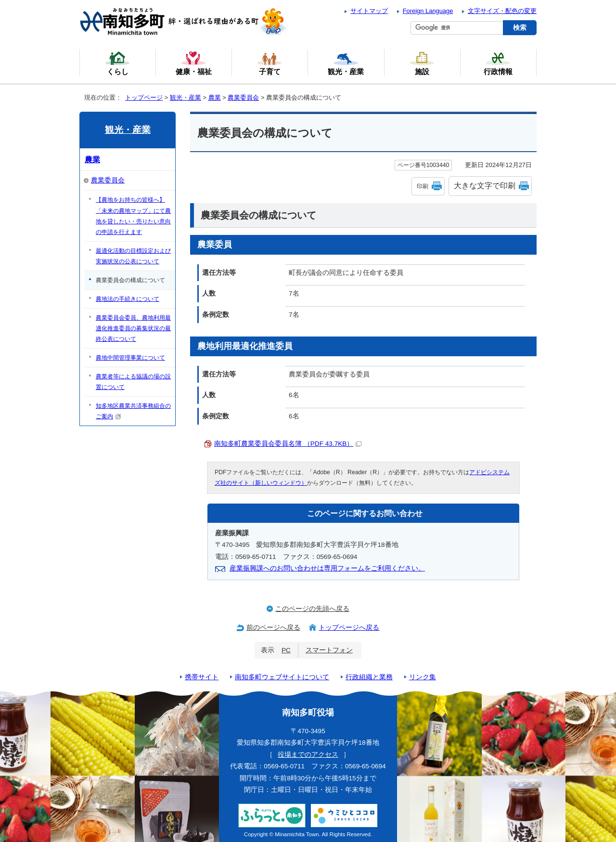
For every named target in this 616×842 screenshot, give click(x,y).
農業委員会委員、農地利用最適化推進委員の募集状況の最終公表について (133, 328)
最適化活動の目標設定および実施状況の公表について (133, 256)
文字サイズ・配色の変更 (502, 11)
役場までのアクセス (308, 755)
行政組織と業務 (369, 677)
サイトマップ (369, 11)
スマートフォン (329, 650)
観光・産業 (186, 97)
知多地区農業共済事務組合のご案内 (133, 411)
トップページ (144, 97)
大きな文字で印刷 (485, 186)
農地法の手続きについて (128, 299)
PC (286, 650)
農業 (215, 97)
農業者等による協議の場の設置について (133, 382)
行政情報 (498, 63)
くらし (117, 63)
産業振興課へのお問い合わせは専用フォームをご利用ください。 (327, 568)
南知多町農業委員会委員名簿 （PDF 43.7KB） (288, 444)
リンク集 (423, 677)
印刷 (423, 186)
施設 (422, 63)
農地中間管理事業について (130, 358)
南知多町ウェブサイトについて (282, 677)
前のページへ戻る (273, 628)
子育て (269, 63)
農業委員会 (243, 97)
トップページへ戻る (349, 628)
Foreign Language (428, 11)
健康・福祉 (194, 63)
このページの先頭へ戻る (312, 609)
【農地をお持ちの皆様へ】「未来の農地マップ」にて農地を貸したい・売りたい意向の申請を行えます (133, 216)
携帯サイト (202, 677)
